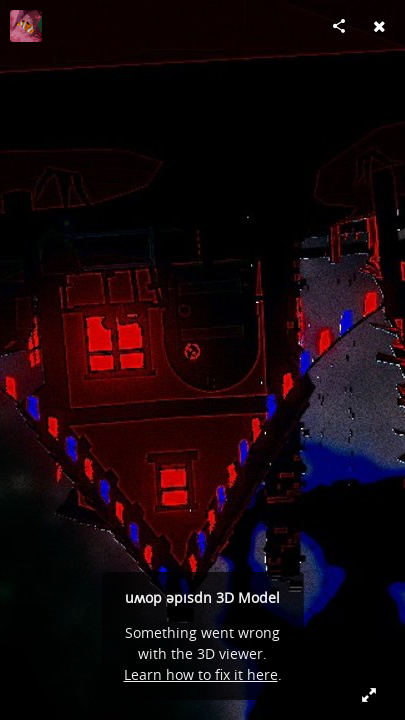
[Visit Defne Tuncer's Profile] (26, 26)
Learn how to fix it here (201, 674)
